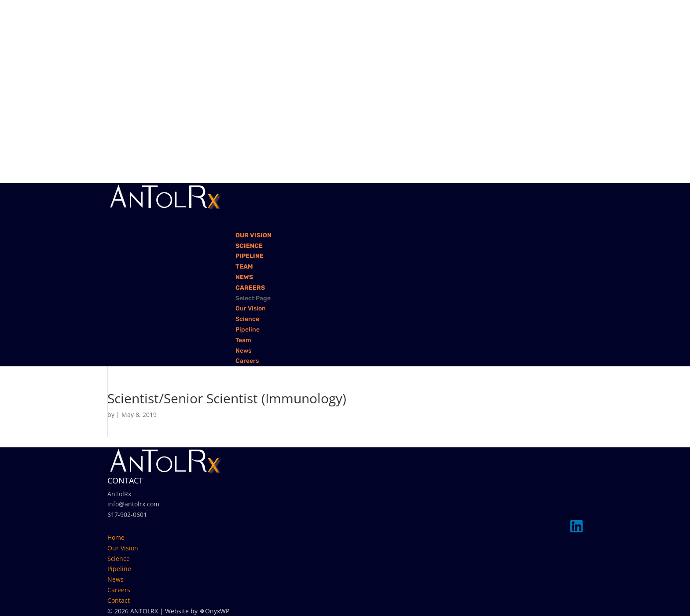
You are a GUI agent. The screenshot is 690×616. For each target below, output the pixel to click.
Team (243, 340)
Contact (119, 600)
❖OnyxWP (214, 611)
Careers (247, 361)
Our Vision (251, 308)
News (243, 351)
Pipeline (248, 330)
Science (247, 319)
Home (116, 537)
